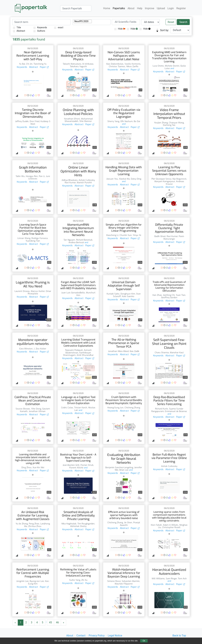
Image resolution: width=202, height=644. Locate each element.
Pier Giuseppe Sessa (161, 179)
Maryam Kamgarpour (165, 181)
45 (50, 622)
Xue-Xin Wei (38, 467)
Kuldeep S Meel (40, 123)
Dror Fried (35, 121)
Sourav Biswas (23, 409)
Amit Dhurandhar (85, 355)
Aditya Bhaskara (70, 180)
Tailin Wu (20, 176)
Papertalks (119, 8)
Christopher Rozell (171, 527)
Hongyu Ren (32, 176)
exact (59, 28)
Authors (39, 31)
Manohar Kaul (177, 353)
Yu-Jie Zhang (22, 524)
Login (171, 8)
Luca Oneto (158, 66)
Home (107, 8)
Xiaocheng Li (112, 235)
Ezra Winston (26, 349)
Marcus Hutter (38, 291)
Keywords (40, 28)
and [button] (172, 68)
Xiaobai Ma (124, 179)
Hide (120, 29)
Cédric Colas (67, 408)
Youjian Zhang (161, 123)
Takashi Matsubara (72, 64)
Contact (81, 636)
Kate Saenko (128, 296)
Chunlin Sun (126, 235)
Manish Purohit (84, 183)
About (131, 8)
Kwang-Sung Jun (115, 408)
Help (140, 8)
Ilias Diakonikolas (115, 64)
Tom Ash (182, 579)
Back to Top (179, 636)
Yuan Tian (181, 295)
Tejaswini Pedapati (74, 350)
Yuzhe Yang (75, 580)
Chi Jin (29, 64)
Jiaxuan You (112, 179)
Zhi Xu (84, 580)
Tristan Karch (81, 408)
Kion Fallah (156, 525)
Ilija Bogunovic (179, 179)
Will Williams (158, 579)
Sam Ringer (171, 579)
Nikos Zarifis (132, 66)
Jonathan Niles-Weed (118, 351)
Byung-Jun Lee (37, 581)
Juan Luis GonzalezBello (73, 293)
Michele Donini (172, 66)
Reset (171, 22)
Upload (161, 8)
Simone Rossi (114, 581)
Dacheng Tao (169, 125)
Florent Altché (76, 468)
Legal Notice (115, 636)
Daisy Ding (136, 179)
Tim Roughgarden (86, 524)
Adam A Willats (171, 525)
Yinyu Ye (137, 235)
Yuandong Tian (33, 241)
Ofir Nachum (126, 121)
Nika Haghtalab (69, 524)
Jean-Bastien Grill (71, 465)
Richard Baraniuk (84, 240)
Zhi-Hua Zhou (35, 526)
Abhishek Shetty (78, 526)
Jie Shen (128, 523)
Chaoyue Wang (176, 123)
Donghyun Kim (128, 294)
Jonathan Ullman (37, 411)
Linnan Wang (24, 238)
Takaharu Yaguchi (78, 66)
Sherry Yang (113, 121)
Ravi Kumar (70, 183)
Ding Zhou (26, 467)
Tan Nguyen (69, 240)
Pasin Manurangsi (174, 238)
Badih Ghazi (160, 236)
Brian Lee (124, 470)
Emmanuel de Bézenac (176, 411)
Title (17, 28)
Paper (44, 67)
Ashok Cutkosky (87, 180)
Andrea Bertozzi (76, 242)
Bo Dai (137, 121)
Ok (144, 641)
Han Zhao (157, 295)
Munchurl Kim (86, 294)
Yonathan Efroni (72, 119)
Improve (150, 8)
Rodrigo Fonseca (40, 238)
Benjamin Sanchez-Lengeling (119, 467)
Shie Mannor (86, 121)
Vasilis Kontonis (133, 64)
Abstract (19, 31)
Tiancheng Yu (40, 64)
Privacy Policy (97, 636)
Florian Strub (87, 465)
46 (57, 622)
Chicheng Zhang (132, 408)
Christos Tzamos (117, 66)
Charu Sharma (162, 353)
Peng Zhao (34, 524)
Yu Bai (22, 64)
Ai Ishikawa (88, 64)
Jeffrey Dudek (22, 121)
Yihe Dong (36, 409)
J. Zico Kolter (40, 349)
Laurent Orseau (22, 291)
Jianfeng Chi (169, 295)
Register (181, 8)
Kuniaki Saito (113, 294)
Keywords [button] (22, 67)
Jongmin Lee (22, 581)
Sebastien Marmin (131, 581)
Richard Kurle (162, 409)
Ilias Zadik (134, 351)
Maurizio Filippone (124, 584)
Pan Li (42, 176)
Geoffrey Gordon (169, 297)
